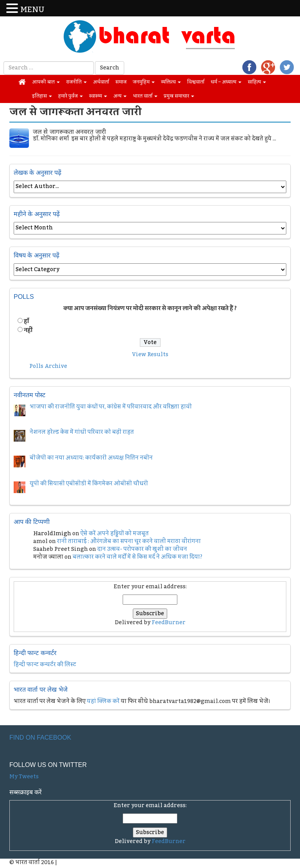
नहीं (28, 330)
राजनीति (76, 82)
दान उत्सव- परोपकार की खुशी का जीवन (142, 549)
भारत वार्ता (145, 96)
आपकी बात (46, 82)
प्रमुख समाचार (179, 96)
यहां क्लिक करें (103, 701)
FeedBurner (169, 623)
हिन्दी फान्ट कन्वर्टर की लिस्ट (45, 665)
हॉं (26, 321)
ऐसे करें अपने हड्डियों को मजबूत (115, 534)
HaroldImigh (52, 534)
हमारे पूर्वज (71, 96)
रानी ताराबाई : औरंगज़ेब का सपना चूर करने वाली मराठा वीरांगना (129, 541)
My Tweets (24, 777)
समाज (121, 82)
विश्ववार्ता (196, 82)
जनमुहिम (144, 82)
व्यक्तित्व (171, 82)
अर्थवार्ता (101, 82)
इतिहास (42, 96)
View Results (150, 355)
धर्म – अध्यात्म (226, 82)
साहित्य (257, 82)
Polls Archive (48, 366)
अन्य (120, 96)
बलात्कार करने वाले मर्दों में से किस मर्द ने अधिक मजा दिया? (137, 557)
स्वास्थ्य (98, 96)
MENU (32, 10)
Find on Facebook (40, 738)
